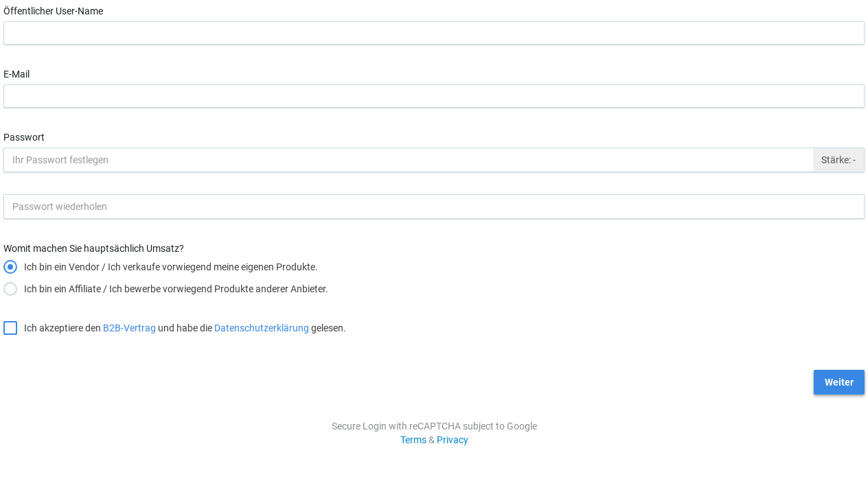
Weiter (839, 382)
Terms (413, 440)
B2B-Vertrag (129, 328)
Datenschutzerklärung (262, 328)
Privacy (453, 440)
